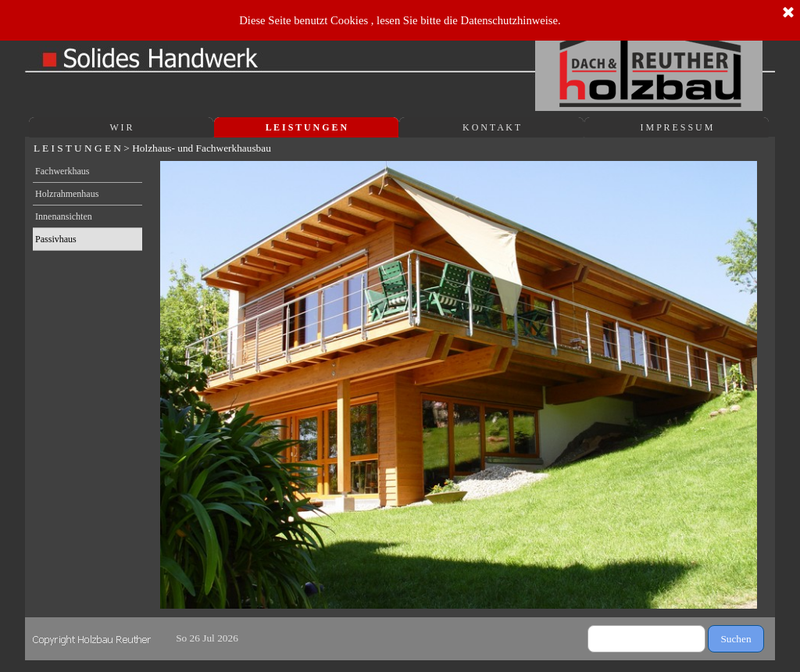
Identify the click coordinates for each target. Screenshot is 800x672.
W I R (121, 127)
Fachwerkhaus (62, 171)
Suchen (736, 639)
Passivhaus (56, 239)
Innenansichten (64, 216)
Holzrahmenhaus (67, 194)
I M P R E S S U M (677, 127)
